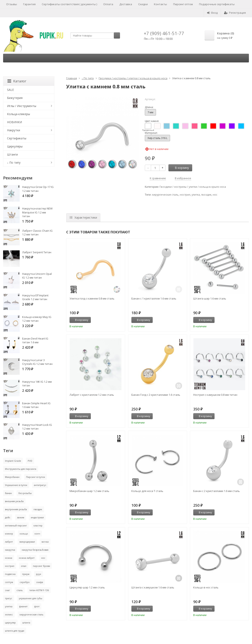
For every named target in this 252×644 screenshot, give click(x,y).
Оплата (108, 4)
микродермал (27, 542)
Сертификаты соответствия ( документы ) (69, 4)
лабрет (9, 542)
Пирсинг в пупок (36, 477)
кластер (38, 525)
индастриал (37, 517)
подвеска (10, 574)
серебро (25, 582)
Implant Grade (13, 461)
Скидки (143, 4)
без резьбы (25, 493)
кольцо (24, 534)
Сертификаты (17, 138)
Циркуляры (15, 146)
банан (8, 493)
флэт (37, 606)
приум (26, 574)
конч (37, 534)
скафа (40, 582)
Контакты (160, 4)
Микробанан (12, 477)
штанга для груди (15, 631)
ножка (9, 558)
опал (24, 566)
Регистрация (235, 13)
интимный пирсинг (16, 525)
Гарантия (29, 4)
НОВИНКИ (14, 122)
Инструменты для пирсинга (21, 469)
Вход (212, 13)
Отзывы (12, 4)
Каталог (17, 81)
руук (39, 574)
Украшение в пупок (16, 485)
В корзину (180, 168)
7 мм (150, 112)
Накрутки (14, 130)
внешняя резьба (14, 501)
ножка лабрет (27, 558)
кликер (9, 534)
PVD (30, 461)
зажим (21, 517)
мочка (45, 542)
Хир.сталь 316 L (157, 138)
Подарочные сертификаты (217, 4)
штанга (26, 623)
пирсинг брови (41, 566)
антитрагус (40, 485)
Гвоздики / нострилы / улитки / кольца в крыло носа (133, 78)
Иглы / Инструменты (22, 106)
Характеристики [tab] (83, 217)
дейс (8, 517)
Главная (72, 78)
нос (215, 195)
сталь (20, 590)
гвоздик (206, 195)
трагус (9, 598)
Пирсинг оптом (183, 4)
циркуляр (10, 623)
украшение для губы (31, 598)
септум (9, 582)
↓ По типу (88, 78)
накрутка (10, 550)
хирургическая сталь (165, 195)
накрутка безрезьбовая (35, 550)
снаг (7, 590)
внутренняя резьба (16, 509)
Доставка (126, 4)
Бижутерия (15, 98)
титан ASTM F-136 (39, 590)
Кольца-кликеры (19, 114)
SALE (10, 90)
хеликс (9, 614)
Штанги (12, 154)
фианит (23, 606)
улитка (196, 195)
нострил (185, 195)
